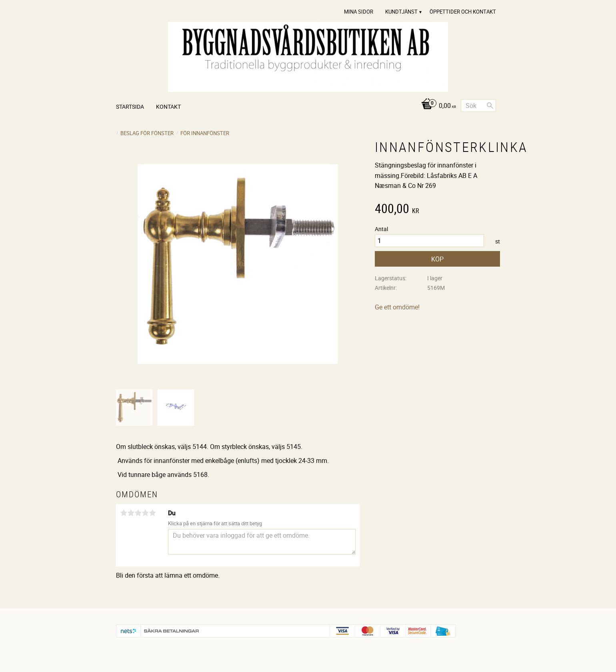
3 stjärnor (138, 513)
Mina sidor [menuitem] (359, 12)
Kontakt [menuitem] (168, 107)
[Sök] (490, 106)
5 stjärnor (152, 513)
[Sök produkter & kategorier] (478, 106)
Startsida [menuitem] (130, 107)
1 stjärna (124, 513)
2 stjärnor (131, 513)
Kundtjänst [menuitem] (401, 12)
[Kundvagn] (437, 106)
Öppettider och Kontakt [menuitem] (463, 12)
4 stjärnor (145, 513)
